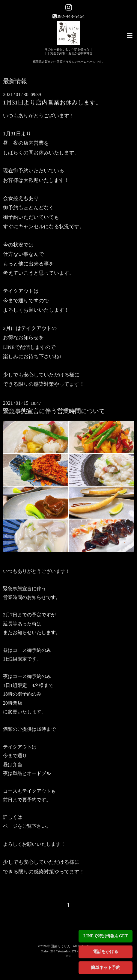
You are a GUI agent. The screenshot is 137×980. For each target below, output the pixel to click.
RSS (68, 956)
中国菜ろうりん (59, 946)
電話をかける (106, 952)
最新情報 (15, 81)
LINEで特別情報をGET (106, 936)
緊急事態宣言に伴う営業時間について (54, 411)
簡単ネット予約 (106, 968)
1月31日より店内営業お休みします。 (52, 103)
